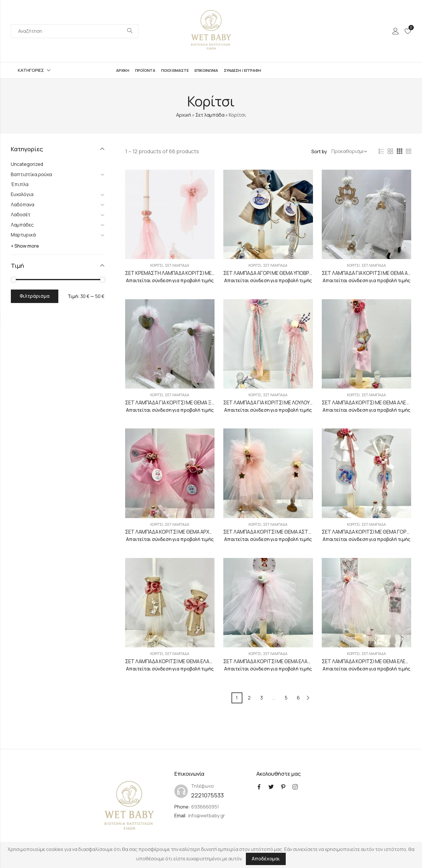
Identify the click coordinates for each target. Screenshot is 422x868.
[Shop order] (348, 152)
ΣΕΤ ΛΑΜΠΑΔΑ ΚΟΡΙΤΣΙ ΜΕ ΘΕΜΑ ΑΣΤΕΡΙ (269, 532)
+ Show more (25, 246)
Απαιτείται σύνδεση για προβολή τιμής (170, 280)
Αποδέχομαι (266, 859)
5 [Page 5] (286, 698)
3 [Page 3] (262, 698)
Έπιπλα (20, 184)
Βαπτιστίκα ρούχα (31, 174)
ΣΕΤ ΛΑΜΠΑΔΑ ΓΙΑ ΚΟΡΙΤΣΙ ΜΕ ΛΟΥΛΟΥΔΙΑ (270, 402)
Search (130, 31)
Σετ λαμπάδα (210, 115)
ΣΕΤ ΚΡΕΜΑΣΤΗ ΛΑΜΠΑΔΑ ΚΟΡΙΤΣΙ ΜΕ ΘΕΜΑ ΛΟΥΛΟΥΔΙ (187, 273)
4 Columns (409, 152)
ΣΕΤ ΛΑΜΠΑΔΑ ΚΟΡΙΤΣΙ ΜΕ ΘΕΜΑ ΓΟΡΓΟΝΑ (370, 532)
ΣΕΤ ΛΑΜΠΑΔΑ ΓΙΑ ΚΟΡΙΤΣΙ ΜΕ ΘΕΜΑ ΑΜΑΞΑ (371, 273)
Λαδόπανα (23, 205)
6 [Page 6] (298, 698)
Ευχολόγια (22, 194)
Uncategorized (27, 164)
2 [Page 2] (249, 698)
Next (308, 698)
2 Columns (390, 152)
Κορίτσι (157, 265)
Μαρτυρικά (23, 235)
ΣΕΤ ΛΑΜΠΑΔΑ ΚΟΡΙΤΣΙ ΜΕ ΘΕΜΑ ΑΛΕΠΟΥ (369, 402)
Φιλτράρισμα (35, 296)
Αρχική (184, 115)
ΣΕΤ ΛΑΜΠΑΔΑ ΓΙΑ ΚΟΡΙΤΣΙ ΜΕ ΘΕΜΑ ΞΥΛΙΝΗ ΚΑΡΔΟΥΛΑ (187, 402)
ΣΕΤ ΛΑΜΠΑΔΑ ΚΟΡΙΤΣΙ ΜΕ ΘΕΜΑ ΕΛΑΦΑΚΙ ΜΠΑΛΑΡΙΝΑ (285, 661)
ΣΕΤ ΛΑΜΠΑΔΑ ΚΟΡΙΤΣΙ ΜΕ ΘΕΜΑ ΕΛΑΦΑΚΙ (173, 661)
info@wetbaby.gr (207, 816)
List (381, 152)
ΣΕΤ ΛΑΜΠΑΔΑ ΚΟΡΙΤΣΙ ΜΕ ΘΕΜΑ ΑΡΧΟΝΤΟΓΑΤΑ (180, 532)
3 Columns (399, 152)
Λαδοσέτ (21, 215)
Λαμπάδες (22, 225)
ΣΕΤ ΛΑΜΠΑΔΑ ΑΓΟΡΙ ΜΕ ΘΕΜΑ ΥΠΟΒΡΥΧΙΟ (272, 273)
